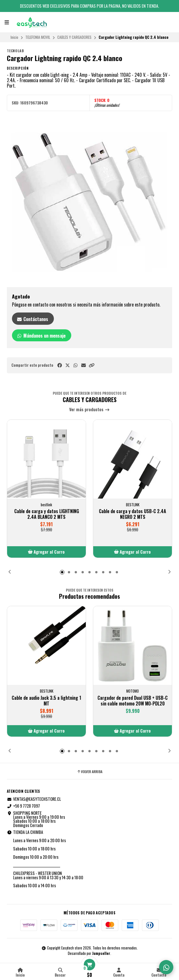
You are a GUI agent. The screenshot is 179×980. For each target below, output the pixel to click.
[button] (91, 365)
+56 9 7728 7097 (23, 806)
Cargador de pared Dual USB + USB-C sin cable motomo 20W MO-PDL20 (133, 701)
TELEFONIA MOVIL (38, 37)
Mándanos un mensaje (41, 336)
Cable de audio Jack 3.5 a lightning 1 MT (46, 701)
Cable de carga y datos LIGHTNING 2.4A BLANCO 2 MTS (47, 514)
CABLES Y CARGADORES (74, 37)
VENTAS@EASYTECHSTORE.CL (34, 799)
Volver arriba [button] (89, 772)
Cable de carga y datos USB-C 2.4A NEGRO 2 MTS (133, 514)
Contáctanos (32, 319)
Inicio (14, 37)
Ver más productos (89, 410)
